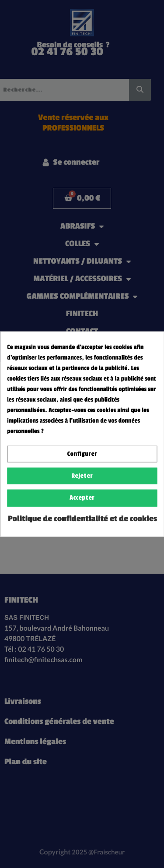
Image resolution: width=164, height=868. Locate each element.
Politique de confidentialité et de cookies (82, 519)
